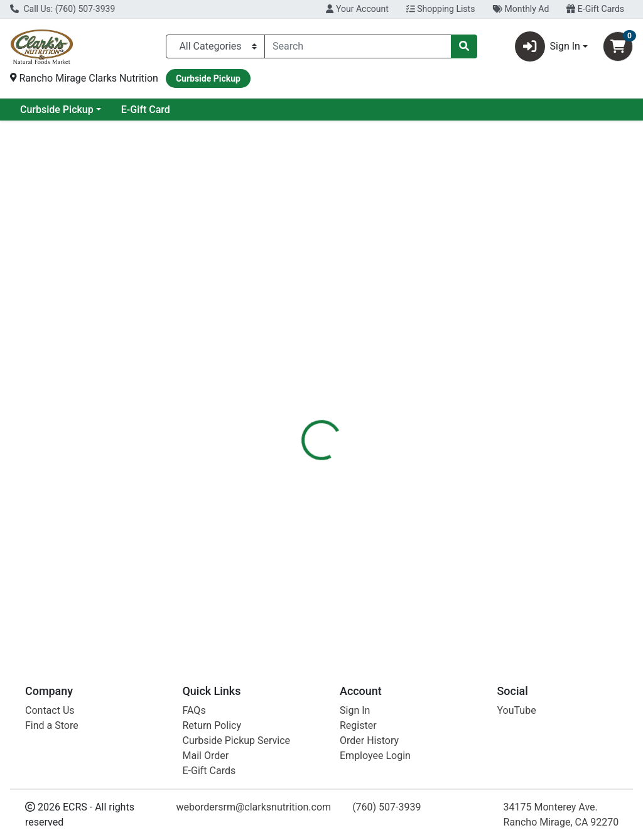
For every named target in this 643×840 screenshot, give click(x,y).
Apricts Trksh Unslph (355, 604)
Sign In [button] (548, 46)
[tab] (302, 282)
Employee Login (375, 756)
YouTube (517, 710)
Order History (369, 740)
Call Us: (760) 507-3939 (62, 9)
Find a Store (52, 725)
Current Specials (57, 110)
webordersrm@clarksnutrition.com (253, 807)
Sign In (355, 710)
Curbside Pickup (159, 110)
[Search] (358, 46)
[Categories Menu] (215, 46)
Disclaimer (414, 282)
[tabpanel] (456, 369)
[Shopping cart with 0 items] (618, 46)
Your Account (357, 9)
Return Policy (212, 725)
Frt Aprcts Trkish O (354, 568)
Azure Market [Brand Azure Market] (422, 371)
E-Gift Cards (595, 9)
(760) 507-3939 (386, 807)
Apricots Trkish (345, 498)
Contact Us (50, 710)
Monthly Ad (521, 9)
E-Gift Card (247, 110)
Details (302, 282)
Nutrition (354, 282)
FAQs (194, 710)
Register (358, 725)
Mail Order (206, 756)
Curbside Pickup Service (237, 740)
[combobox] (358, 46)
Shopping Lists (441, 9)
